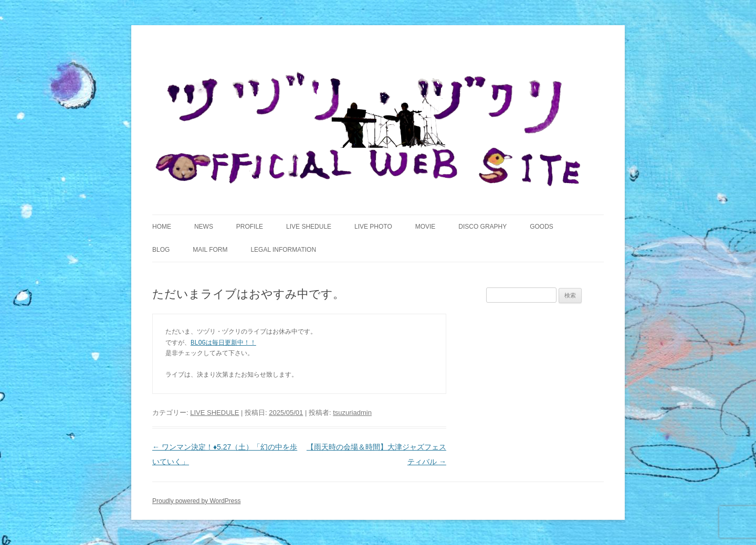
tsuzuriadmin (352, 413)
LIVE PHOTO (373, 227)
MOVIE (426, 227)
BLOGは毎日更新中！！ (223, 343)
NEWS (204, 227)
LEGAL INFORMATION (283, 250)
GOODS (542, 227)
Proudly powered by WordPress (197, 501)
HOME (162, 227)
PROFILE (250, 227)
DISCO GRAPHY (482, 227)
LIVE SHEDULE (309, 227)
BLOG (161, 250)
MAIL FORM (210, 250)
